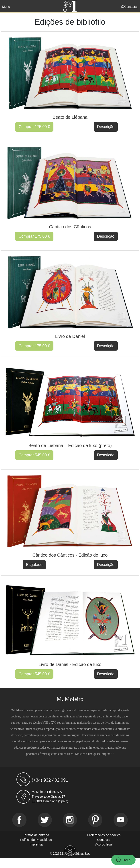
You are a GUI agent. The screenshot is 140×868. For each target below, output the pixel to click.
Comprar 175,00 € (34, 127)
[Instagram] (70, 820)
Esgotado (34, 565)
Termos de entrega (36, 835)
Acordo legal (104, 844)
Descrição (106, 127)
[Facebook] (19, 820)
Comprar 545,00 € (34, 455)
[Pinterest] (95, 820)
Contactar (131, 7)
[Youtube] (121, 820)
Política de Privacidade (36, 840)
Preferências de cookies (104, 835)
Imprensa (36, 844)
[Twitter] (45, 820)
